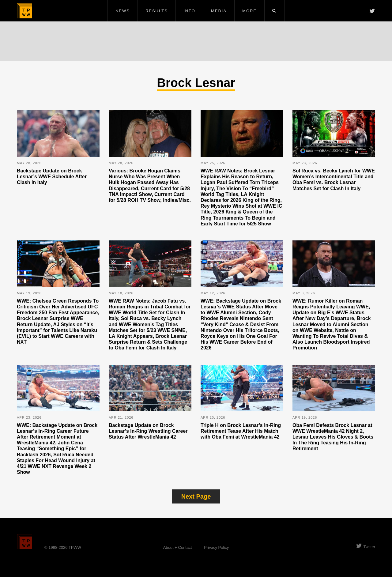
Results (157, 11)
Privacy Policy (216, 547)
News (123, 11)
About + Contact (178, 547)
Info (189, 11)
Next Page (196, 496)
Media (219, 11)
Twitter (366, 547)
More (249, 11)
